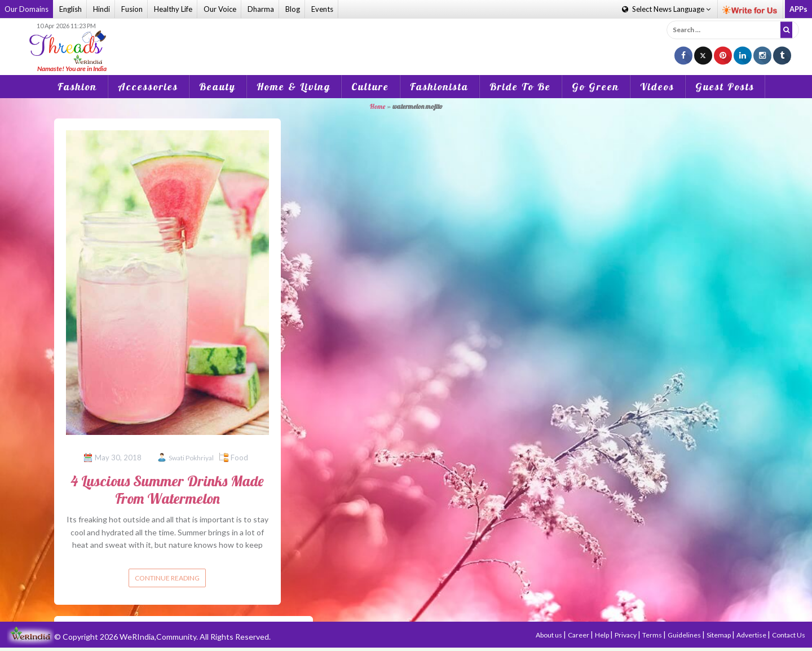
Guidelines (685, 635)
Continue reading (167, 578)
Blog (293, 9)
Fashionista (439, 87)
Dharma (261, 9)
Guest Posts (725, 87)
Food (239, 458)
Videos (657, 87)
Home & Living (294, 87)
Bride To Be (520, 87)
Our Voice (220, 9)
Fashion (77, 87)
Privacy (626, 635)
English (70, 9)
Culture (370, 87)
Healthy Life (173, 9)
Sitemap (719, 635)
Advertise (752, 635)
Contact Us (789, 635)
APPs (798, 9)
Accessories (148, 87)
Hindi (101, 9)
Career (579, 635)
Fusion (132, 9)
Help (603, 635)
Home (378, 106)
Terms (653, 635)
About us (550, 635)
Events (322, 9)
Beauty (217, 87)
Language (666, 9)
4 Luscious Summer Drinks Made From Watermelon (167, 490)
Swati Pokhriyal (191, 458)
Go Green (595, 87)
